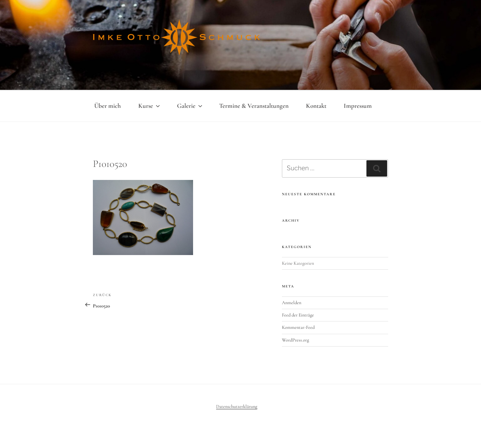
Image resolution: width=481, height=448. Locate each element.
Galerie (190, 106)
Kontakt (316, 106)
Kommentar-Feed (298, 327)
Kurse (150, 106)
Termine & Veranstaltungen (254, 106)
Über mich (108, 106)
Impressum (358, 106)
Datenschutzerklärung (237, 406)
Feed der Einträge (298, 315)
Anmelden (292, 303)
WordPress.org (295, 340)
